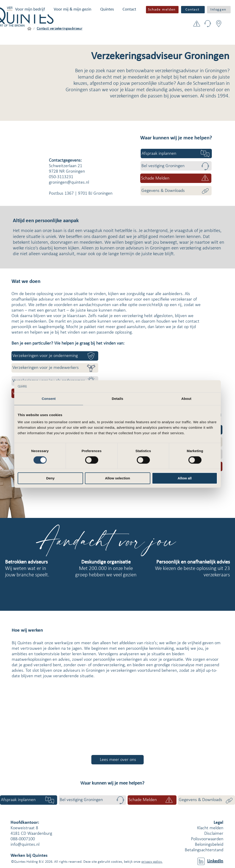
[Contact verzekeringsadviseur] (60, 29)
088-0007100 (23, 839)
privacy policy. (152, 862)
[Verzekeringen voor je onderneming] (55, 356)
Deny (50, 478)
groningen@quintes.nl (69, 182)
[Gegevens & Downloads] (176, 191)
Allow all (185, 478)
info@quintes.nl (25, 845)
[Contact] (193, 10)
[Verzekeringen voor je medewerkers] (55, 368)
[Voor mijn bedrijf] (29, 29)
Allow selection (117, 478)
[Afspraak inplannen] (176, 153)
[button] (30, 10)
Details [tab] (117, 399)
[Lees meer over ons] (117, 760)
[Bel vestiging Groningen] (176, 166)
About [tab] (186, 399)
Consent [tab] (49, 399)
